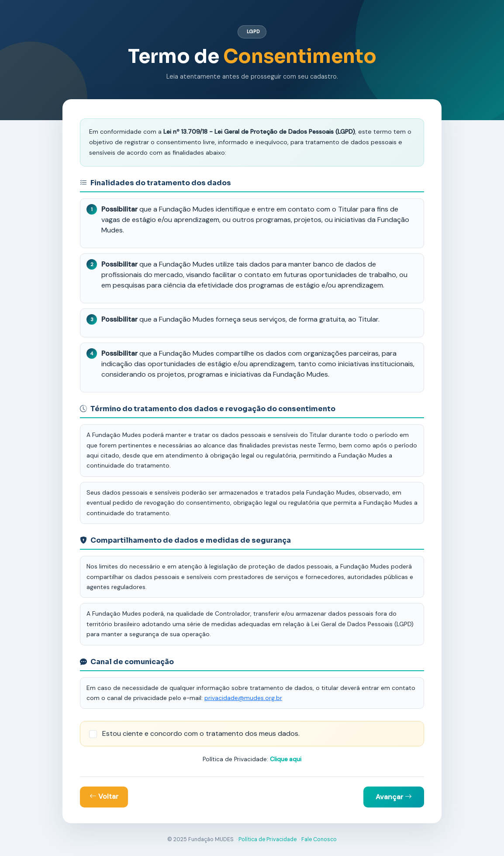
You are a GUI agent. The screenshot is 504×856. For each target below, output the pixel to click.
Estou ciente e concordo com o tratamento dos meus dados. (201, 733)
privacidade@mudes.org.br (243, 698)
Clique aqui (286, 759)
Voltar (104, 796)
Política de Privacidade (268, 839)
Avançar (394, 797)
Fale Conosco (319, 839)
